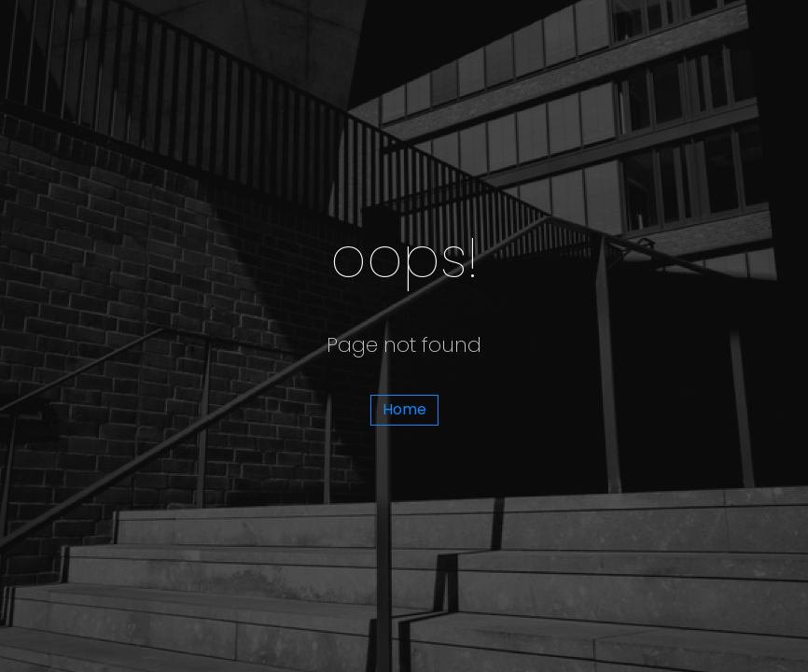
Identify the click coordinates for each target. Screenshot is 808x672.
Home (404, 409)
